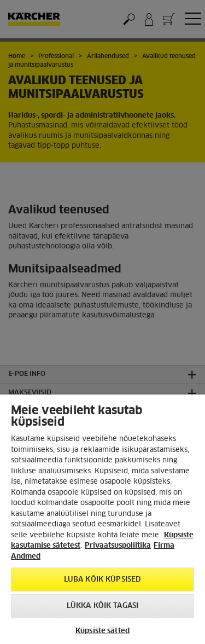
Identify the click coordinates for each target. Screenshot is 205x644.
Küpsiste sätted (102, 631)
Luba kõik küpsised (102, 580)
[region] (102, 519)
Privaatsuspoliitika (118, 546)
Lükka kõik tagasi (102, 606)
